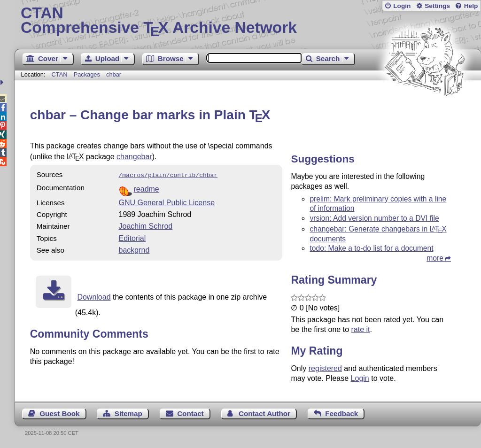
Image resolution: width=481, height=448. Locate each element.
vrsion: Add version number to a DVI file (374, 218)
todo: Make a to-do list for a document (371, 248)
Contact (190, 413)
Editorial (132, 237)
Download (94, 296)
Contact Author (264, 413)
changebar (134, 157)
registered (325, 368)
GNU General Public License (167, 202)
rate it (360, 329)
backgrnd (134, 249)
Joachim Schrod (146, 225)
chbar (114, 74)
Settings (437, 6)
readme (147, 188)
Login (402, 6)
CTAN (60, 74)
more (435, 258)
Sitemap (128, 413)
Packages (88, 74)
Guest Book (59, 413)
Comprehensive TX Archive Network (248, 21)
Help (471, 6)
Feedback (341, 413)
